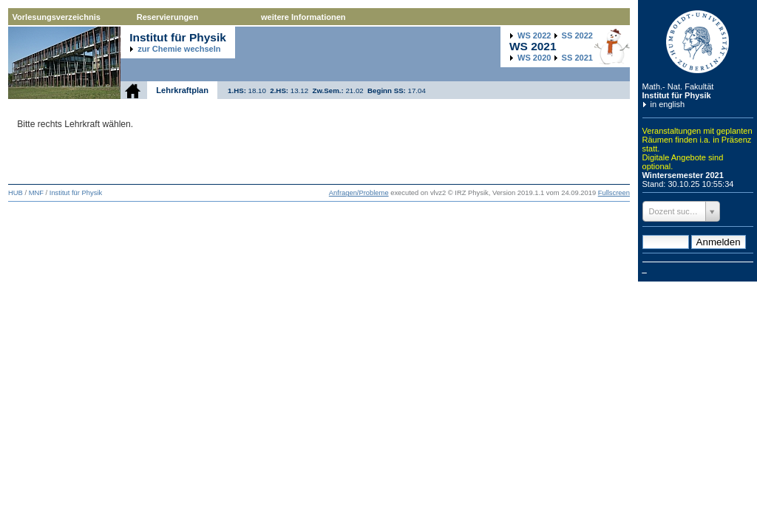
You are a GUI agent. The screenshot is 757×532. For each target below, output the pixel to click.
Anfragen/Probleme (359, 193)
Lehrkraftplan (182, 90)
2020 (534, 58)
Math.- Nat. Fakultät (678, 86)
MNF (36, 193)
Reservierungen (167, 17)
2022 (534, 35)
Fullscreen (614, 193)
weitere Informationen (303, 17)
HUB (16, 193)
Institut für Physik (677, 95)
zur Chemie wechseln (179, 49)
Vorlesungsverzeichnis (57, 17)
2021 (577, 58)
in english (668, 104)
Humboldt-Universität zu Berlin (698, 42)
